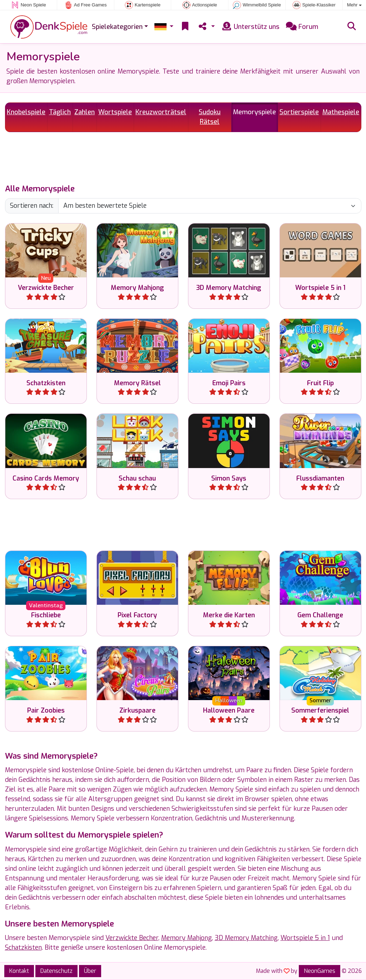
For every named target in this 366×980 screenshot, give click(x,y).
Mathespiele (341, 112)
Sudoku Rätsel (210, 117)
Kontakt (19, 971)
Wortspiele (115, 112)
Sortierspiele (299, 112)
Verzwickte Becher (132, 938)
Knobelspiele (26, 112)
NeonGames (320, 971)
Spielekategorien (117, 27)
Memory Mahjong (187, 938)
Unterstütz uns (250, 27)
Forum (302, 27)
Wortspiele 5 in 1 (305, 938)
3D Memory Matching (246, 938)
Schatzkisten (23, 948)
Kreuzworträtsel (161, 112)
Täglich (60, 112)
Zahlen (85, 112)
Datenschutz (56, 971)
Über (90, 971)
